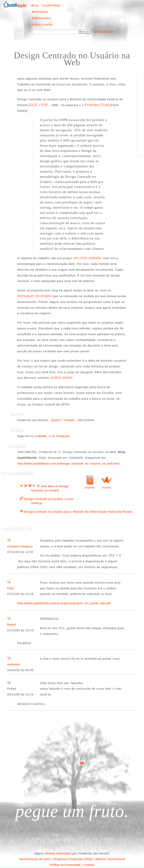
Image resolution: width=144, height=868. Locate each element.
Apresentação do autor (35, 859)
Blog (35, 5)
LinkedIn (41, 436)
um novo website (87, 258)
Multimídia (40, 12)
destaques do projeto (35, 296)
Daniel (11, 625)
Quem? (56, 420)
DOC (34, 105)
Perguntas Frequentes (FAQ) (73, 859)
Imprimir (90, 488)
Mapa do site (104, 32)
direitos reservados (58, 853)
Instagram (63, 436)
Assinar (107, 488)
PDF (45, 105)
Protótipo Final (97, 105)
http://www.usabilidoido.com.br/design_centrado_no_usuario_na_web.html (68, 464)
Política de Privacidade (65, 865)
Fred (10, 588)
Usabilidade (51, 5)
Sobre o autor (42, 24)
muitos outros (61, 377)
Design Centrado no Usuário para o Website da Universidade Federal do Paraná (78, 512)
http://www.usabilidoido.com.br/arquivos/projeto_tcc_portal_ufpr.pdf (64, 603)
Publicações (41, 18)
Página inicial (15, 4)
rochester (14, 664)
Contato (69, 420)
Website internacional (110, 859)
